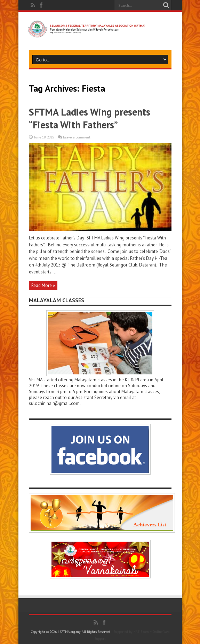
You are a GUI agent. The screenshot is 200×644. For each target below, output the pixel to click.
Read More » (43, 285)
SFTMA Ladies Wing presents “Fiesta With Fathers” (90, 118)
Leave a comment (77, 137)
